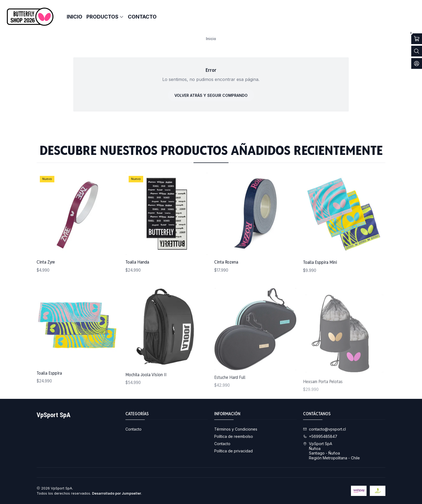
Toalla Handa (137, 278)
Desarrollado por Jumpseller (117, 493)
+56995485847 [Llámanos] (320, 436)
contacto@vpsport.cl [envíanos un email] (324, 429)
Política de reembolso (234, 436)
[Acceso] (417, 63)
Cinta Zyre (46, 272)
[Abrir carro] (417, 39)
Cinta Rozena (226, 285)
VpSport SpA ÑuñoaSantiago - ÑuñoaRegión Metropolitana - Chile (331, 451)
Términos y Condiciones (236, 429)
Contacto (133, 429)
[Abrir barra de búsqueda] (417, 51)
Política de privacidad (233, 451)
